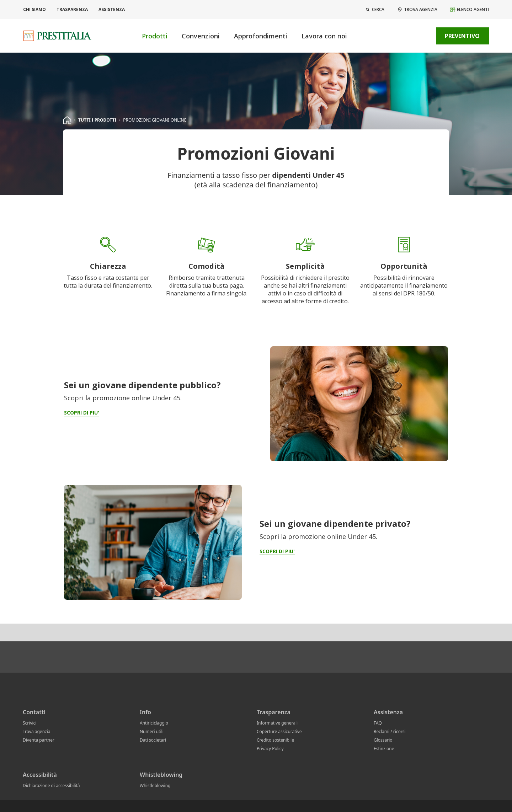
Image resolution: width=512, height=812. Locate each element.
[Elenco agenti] (469, 10)
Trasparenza (72, 10)
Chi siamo (34, 10)
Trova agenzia (37, 731)
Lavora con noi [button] (324, 36)
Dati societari (153, 740)
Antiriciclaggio (154, 723)
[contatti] (421, 36)
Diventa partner (39, 740)
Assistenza (112, 10)
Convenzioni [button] (201, 36)
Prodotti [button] (155, 36)
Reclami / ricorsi (390, 731)
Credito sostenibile (275, 740)
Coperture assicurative (279, 731)
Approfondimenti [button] (261, 36)
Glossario (383, 740)
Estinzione (384, 749)
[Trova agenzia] (417, 10)
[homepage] (67, 120)
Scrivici (30, 723)
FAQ (378, 723)
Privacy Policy (270, 749)
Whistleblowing (155, 786)
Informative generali (277, 723)
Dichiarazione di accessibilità (51, 786)
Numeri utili (152, 731)
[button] (375, 10)
